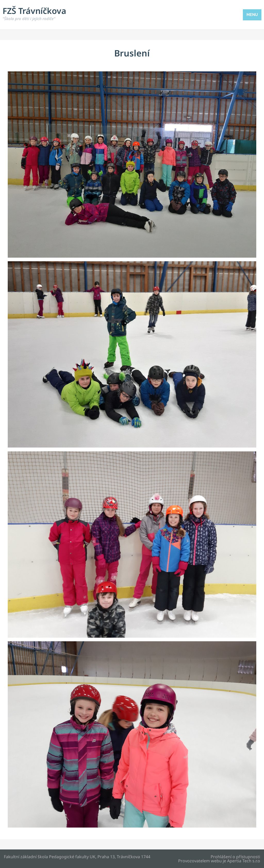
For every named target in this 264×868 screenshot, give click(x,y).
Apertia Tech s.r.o (244, 861)
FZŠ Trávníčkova (34, 13)
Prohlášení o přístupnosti (235, 857)
